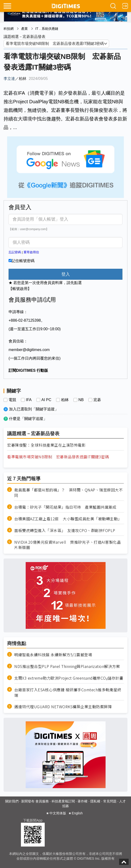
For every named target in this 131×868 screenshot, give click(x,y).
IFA (29, 400)
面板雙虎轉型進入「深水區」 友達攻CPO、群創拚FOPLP (65, 530)
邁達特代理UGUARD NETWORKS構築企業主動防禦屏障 (63, 707)
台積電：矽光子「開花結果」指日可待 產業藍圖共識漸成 (65, 507)
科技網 (9, 29)
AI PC (46, 400)
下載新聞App (33, 820)
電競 (12, 400)
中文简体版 (58, 813)
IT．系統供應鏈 (47, 29)
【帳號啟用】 (20, 289)
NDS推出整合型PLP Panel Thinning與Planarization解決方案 (67, 666)
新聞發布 (28, 801)
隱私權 (95, 801)
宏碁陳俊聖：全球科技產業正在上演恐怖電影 (46, 445)
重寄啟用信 (31, 252)
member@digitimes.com (29, 350)
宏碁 (97, 400)
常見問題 (110, 801)
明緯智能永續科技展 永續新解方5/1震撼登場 (53, 655)
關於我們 (12, 801)
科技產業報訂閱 (63, 801)
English (77, 813)
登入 (66, 274)
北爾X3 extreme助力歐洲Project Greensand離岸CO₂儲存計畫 (69, 678)
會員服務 (42, 801)
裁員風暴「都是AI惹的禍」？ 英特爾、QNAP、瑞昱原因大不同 (68, 493)
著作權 (82, 801)
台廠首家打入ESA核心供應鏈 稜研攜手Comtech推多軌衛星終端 (68, 692)
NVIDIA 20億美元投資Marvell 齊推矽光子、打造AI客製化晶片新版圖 (68, 545)
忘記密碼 (15, 252)
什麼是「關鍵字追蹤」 (28, 419)
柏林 (65, 400)
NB (81, 400)
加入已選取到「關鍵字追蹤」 (34, 409)
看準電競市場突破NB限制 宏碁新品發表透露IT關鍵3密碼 (58, 457)
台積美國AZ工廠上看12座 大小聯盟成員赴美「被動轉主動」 (68, 519)
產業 (24, 29)
